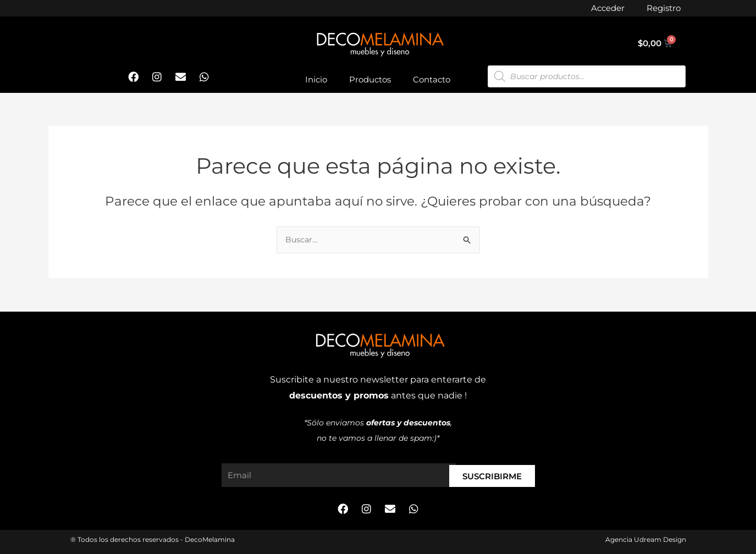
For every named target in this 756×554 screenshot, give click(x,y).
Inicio (316, 79)
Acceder (608, 8)
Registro (664, 8)
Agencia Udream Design (646, 539)
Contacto (432, 79)
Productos (370, 79)
